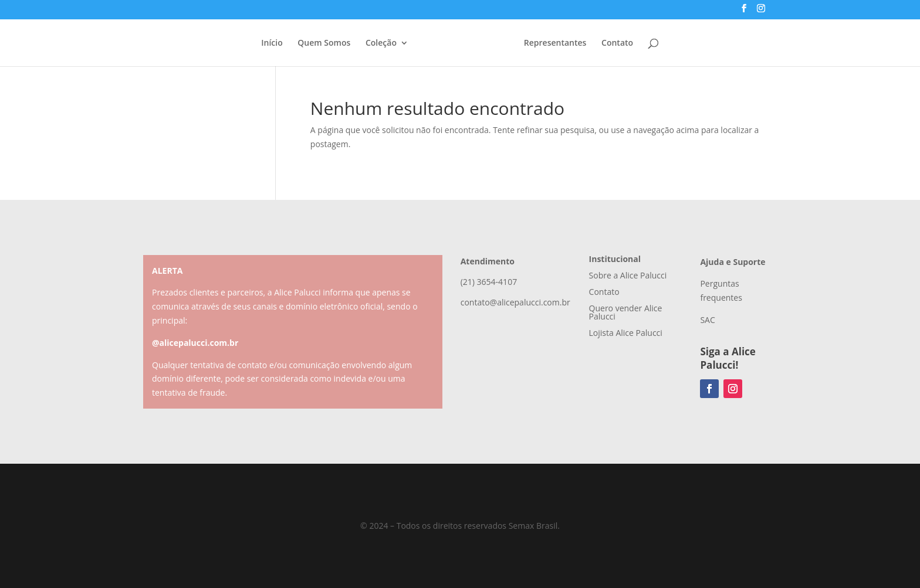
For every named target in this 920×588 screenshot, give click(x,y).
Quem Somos (324, 43)
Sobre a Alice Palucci (628, 275)
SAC (707, 320)
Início (272, 43)
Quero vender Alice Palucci (626, 312)
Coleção (381, 43)
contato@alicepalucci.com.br (515, 302)
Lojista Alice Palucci (626, 333)
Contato (617, 43)
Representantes (555, 43)
